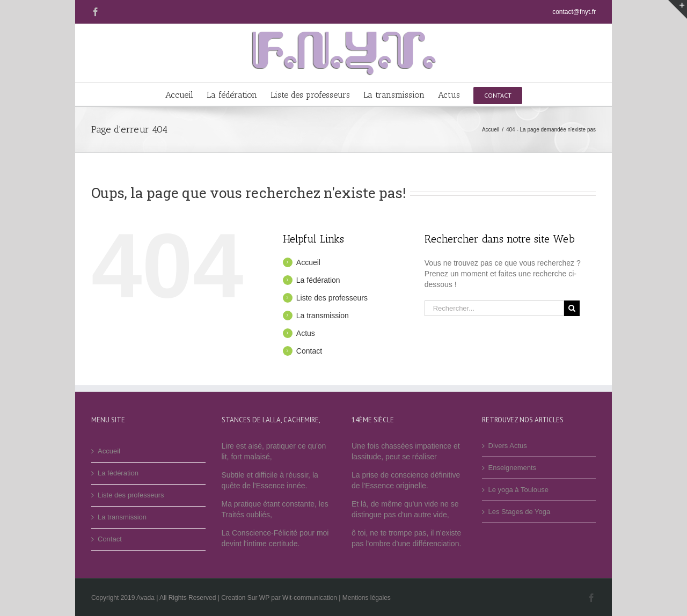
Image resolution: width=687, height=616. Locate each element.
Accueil (308, 262)
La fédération (318, 280)
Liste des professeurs (332, 298)
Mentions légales (367, 598)
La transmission (323, 316)
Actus (306, 333)
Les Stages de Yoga (520, 512)
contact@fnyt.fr (574, 12)
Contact (309, 351)
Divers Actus (508, 446)
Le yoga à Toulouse (519, 490)
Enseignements (513, 468)
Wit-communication (310, 598)
